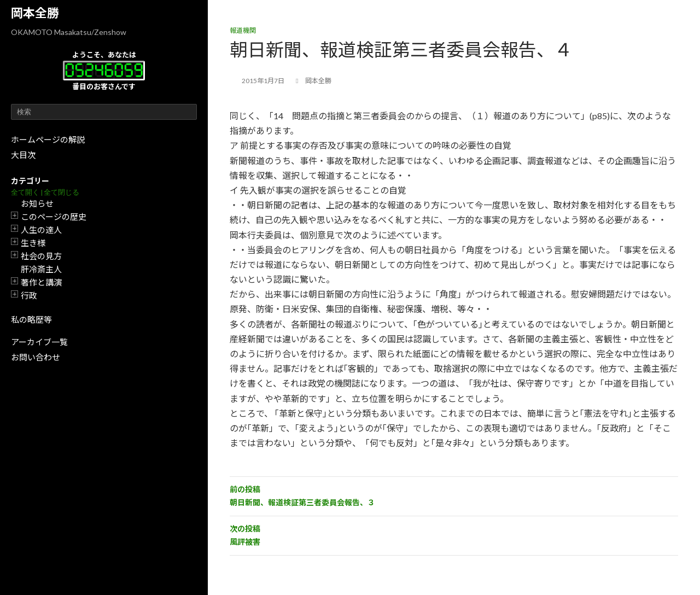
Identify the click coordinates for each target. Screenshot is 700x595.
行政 (29, 295)
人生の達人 (41, 230)
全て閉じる (62, 192)
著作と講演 (41, 282)
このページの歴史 (54, 217)
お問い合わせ (36, 357)
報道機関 (243, 30)
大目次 (23, 155)
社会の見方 (41, 256)
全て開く (25, 192)
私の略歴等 (31, 319)
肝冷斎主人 (41, 269)
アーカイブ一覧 (39, 342)
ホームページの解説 (48, 139)
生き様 (33, 243)
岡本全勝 (35, 13)
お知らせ (37, 203)
